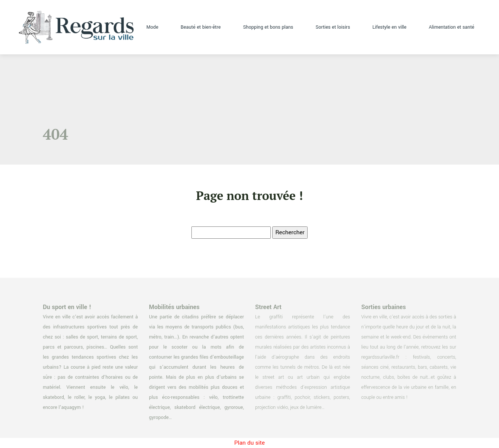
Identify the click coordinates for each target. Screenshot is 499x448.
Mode (152, 27)
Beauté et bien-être (201, 27)
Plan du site (249, 443)
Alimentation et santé (451, 27)
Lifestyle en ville (389, 27)
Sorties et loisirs (333, 27)
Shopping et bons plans (268, 27)
